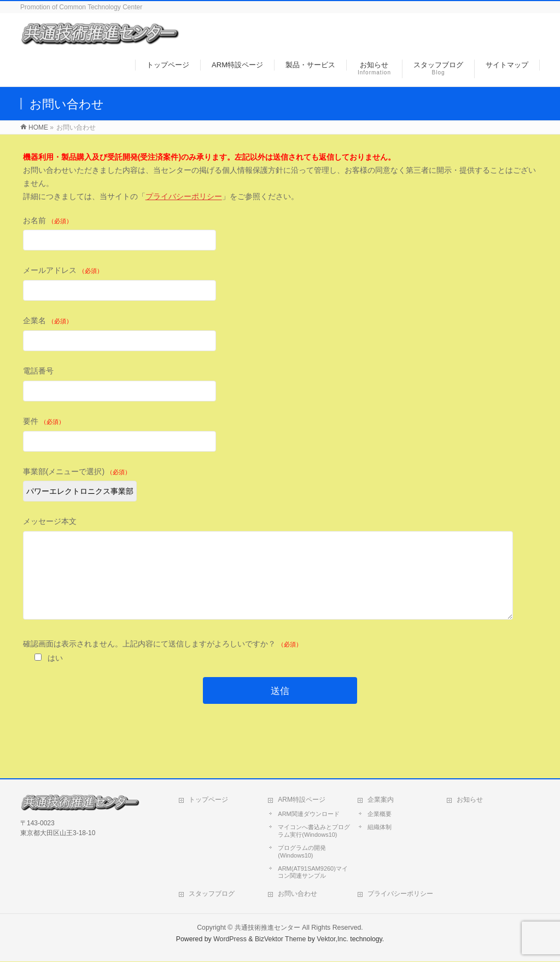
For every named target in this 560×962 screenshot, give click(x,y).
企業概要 (380, 814)
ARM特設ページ (302, 800)
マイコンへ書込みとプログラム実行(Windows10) (314, 831)
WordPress (230, 940)
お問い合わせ (297, 894)
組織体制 (380, 827)
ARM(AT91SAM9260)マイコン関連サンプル (313, 873)
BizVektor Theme (281, 940)
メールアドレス (280, 285)
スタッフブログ (212, 894)
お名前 (280, 235)
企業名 (280, 335)
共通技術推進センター (267, 928)
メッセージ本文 (280, 580)
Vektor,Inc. (332, 940)
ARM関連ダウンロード (308, 814)
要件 (280, 436)
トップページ (208, 800)
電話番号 (280, 385)
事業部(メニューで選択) (280, 486)
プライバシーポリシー (184, 196)
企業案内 (381, 800)
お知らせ (470, 800)
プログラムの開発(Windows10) (302, 852)
